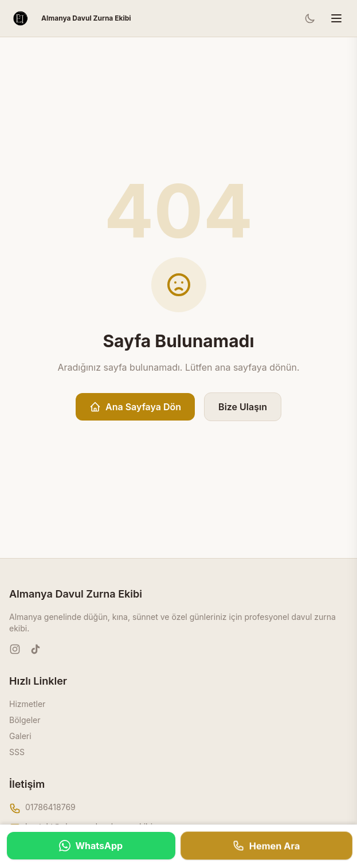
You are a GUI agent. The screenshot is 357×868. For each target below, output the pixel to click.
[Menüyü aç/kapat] (336, 18)
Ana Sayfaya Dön (135, 407)
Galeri (20, 736)
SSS (17, 752)
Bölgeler (25, 720)
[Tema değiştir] (310, 18)
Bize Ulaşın (243, 407)
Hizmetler (27, 704)
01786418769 (50, 807)
